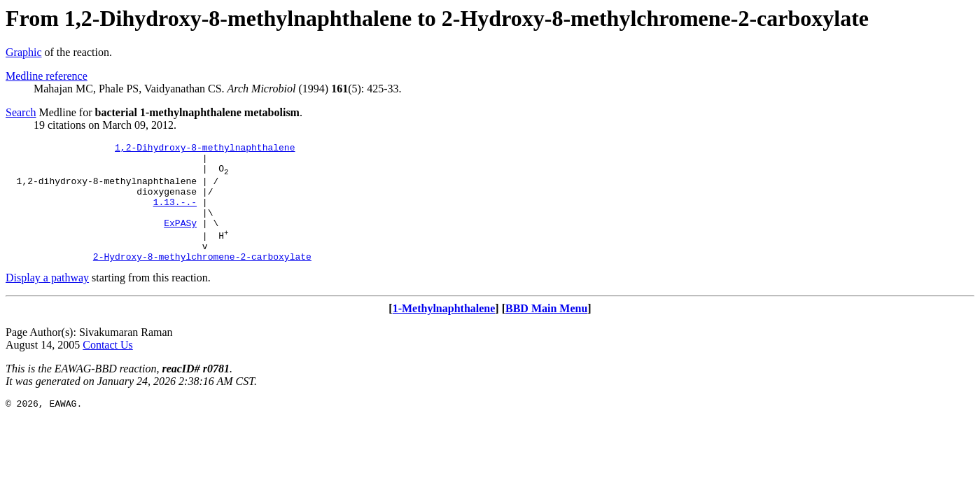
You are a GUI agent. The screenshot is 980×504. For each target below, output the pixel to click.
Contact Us (108, 368)
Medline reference (47, 76)
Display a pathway (47, 301)
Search (21, 112)
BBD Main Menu (546, 331)
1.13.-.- (175, 214)
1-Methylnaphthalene (444, 331)
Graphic (24, 52)
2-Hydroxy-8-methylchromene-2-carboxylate (202, 279)
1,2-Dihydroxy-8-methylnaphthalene (205, 149)
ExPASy (180, 239)
